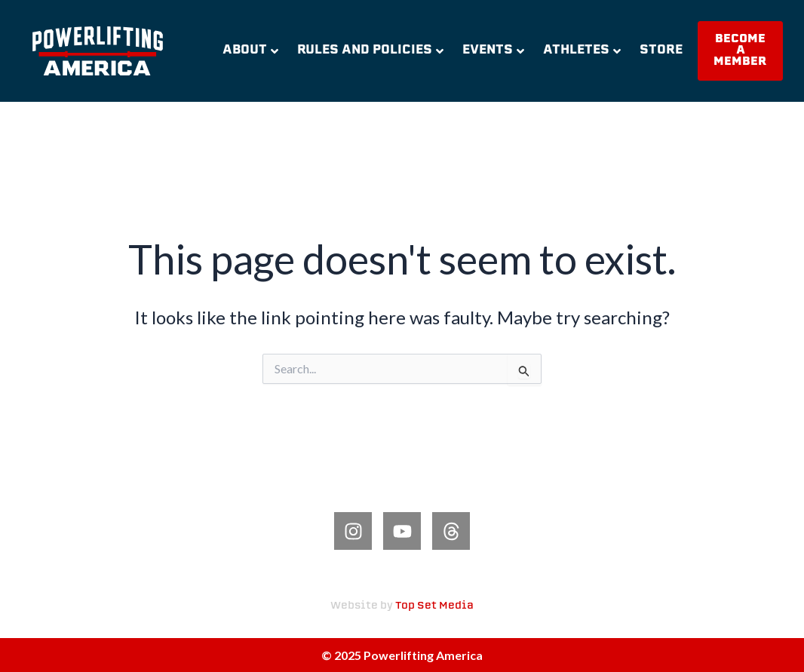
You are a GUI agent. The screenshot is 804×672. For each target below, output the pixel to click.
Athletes (582, 51)
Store (661, 51)
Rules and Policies (370, 51)
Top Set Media (434, 606)
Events (493, 51)
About (250, 51)
